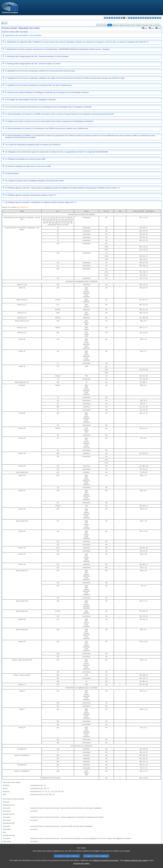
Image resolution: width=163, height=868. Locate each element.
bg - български (105, 18)
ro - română (151, 18)
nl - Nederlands (143, 18)
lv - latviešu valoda (134, 18)
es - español (107, 18)
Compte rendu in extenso (151, 25)
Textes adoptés (136, 25)
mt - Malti (141, 18)
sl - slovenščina (155, 18)
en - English (122, 18)
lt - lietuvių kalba (136, 18)
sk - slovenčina (153, 18)
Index (5, 23)
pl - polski (146, 18)
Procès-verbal (101, 25)
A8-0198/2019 (22, 207)
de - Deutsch (114, 18)
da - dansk (112, 18)
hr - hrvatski (129, 18)
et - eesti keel (117, 18)
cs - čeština (110, 18)
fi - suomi (158, 18)
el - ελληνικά (119, 18)
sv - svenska (160, 18)
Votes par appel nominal (121, 25)
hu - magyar (138, 18)
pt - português (148, 18)
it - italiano (131, 18)
